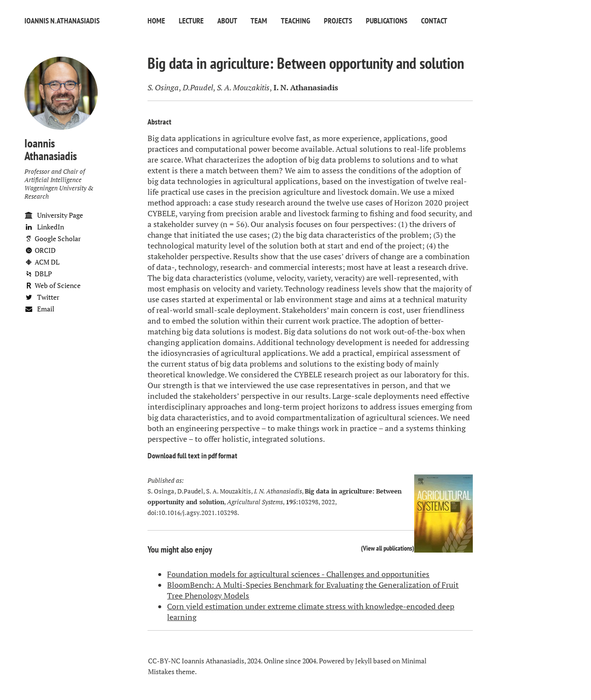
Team (259, 21)
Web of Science (53, 285)
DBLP (38, 274)
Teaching (295, 21)
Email (39, 309)
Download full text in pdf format (192, 455)
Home (156, 21)
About (227, 21)
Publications (387, 21)
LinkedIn (44, 227)
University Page (54, 215)
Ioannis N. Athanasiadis (62, 21)
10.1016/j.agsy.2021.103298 (198, 513)
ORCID (40, 250)
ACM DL (42, 262)
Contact (434, 21)
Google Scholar (53, 238)
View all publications (388, 548)
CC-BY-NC (164, 661)
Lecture (191, 21)
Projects (338, 21)
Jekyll (363, 661)
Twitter (42, 297)
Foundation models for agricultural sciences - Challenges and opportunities (298, 574)
